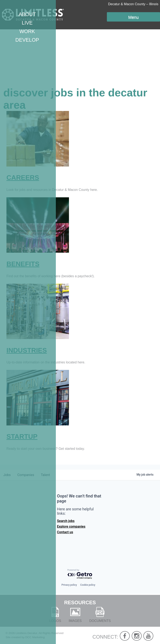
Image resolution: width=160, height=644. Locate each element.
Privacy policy (69, 585)
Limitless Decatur (26, 633)
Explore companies (71, 527)
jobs (7, 475)
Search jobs (66, 521)
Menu (133, 17)
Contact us (65, 532)
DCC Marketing (35, 637)
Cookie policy (88, 585)
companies (26, 475)
